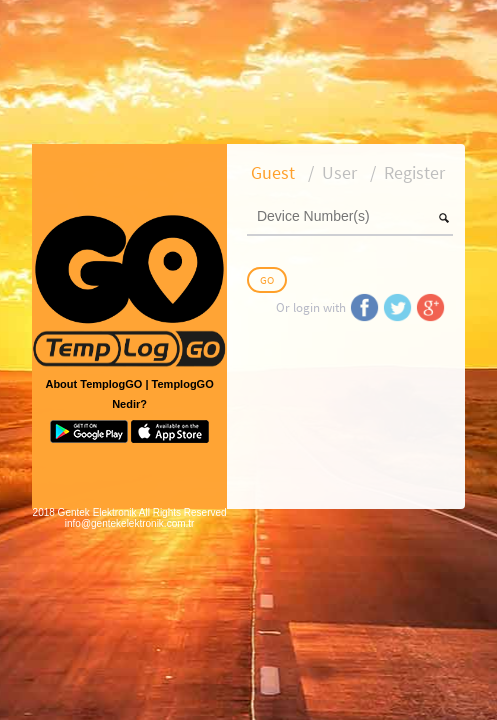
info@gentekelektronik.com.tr (130, 523)
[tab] (273, 172)
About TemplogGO (93, 384)
